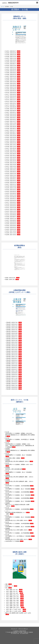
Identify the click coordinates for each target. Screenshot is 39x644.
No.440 (7, 161)
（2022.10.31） (15, 125)
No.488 (7, 74)
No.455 (7, 134)
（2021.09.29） (15, 148)
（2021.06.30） (15, 154)
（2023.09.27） (15, 105)
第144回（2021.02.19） (12, 355)
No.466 (7, 114)
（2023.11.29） (15, 101)
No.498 (7, 56)
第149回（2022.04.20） (12, 346)
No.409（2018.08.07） (13, 217)
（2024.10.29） (15, 82)
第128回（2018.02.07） (14, 384)
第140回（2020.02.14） (12, 362)
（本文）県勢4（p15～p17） (14, 595)
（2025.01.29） (15, 76)
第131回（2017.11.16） (14, 378)
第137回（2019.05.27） (12, 367)
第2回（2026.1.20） (10, 279)
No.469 (7, 109)
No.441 (7, 159)
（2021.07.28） (15, 152)
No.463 (7, 119)
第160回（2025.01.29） (12, 326)
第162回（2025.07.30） (12, 322)
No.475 (7, 98)
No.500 (7, 53)
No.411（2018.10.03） (13, 213)
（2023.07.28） (15, 109)
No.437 (7, 166)
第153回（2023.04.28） (12, 339)
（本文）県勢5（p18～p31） (14, 597)
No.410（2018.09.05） (13, 215)
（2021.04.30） (15, 157)
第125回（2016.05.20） (14, 389)
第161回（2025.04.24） (12, 324)
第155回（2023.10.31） (12, 335)
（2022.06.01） (15, 134)
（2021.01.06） (15, 164)
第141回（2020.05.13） (12, 360)
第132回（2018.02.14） (14, 376)
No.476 (7, 96)
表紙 (9, 584)
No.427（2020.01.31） (13, 184)
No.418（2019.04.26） (13, 200)
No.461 (7, 123)
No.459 (7, 127)
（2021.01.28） (15, 163)
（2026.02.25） (15, 53)
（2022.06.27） (15, 132)
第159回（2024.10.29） (12, 328)
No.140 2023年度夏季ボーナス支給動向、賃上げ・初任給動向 (19, 472)
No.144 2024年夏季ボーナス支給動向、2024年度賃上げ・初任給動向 (20, 439)
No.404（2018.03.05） (13, 226)
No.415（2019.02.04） (13, 206)
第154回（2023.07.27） (12, 337)
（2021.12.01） (15, 145)
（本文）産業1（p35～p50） (14, 599)
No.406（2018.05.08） (13, 222)
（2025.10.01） (15, 62)
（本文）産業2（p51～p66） (14, 600)
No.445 (7, 152)
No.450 (7, 143)
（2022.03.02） (15, 139)
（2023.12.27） (15, 100)
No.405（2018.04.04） (13, 224)
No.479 (7, 91)
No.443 (7, 155)
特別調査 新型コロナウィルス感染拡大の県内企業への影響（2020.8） (17, 505)
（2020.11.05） (15, 168)
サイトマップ (14, 629)
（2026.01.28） (15, 55)
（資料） (9, 514)
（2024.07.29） (15, 87)
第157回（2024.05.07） (12, 331)
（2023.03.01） (15, 118)
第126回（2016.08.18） (14, 387)
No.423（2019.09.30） (13, 191)
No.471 (7, 105)
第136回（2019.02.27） (12, 369)
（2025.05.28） (15, 69)
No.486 (7, 78)
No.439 (7, 163)
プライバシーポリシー (23, 629)
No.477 (7, 94)
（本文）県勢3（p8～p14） (14, 593)
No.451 (7, 141)
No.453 (7, 137)
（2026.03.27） (15, 51)
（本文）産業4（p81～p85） (14, 604)
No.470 (7, 107)
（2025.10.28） (15, 60)
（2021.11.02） (15, 146)
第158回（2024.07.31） (12, 330)
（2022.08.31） (15, 128)
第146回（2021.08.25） (12, 351)
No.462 (7, 121)
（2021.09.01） (15, 150)
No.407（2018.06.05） (11, 220)
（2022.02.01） (15, 141)
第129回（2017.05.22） (14, 382)
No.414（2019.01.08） (13, 208)
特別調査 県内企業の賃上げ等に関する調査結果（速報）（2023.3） (20, 481)
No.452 (7, 139)
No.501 (7, 51)
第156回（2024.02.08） (12, 333)
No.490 (7, 71)
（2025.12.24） (15, 56)
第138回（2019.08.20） (12, 366)
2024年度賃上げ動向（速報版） (15, 458)
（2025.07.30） (15, 65)
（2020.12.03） (15, 166)
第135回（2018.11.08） (12, 371)
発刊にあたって (11, 586)
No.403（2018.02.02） (13, 227)
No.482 (7, 85)
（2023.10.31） (15, 103)
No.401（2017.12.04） (13, 231)
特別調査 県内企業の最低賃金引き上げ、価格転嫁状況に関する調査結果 (20, 450)
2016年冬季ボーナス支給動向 (14, 541)
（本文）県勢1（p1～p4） (14, 590)
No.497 (7, 58)
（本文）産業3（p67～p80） (14, 602)
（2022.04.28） (15, 136)
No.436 (7, 168)
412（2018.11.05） (12, 211)
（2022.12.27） (15, 121)
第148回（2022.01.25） (12, 348)
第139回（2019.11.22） (12, 364)
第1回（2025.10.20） (11, 278)
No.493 (7, 65)
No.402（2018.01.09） (13, 229)
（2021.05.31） (15, 155)
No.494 (7, 64)
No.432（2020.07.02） (13, 175)
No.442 (7, 157)
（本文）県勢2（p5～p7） (14, 591)
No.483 (7, 83)
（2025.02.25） (15, 74)
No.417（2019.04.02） (13, 202)
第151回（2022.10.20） (12, 342)
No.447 (7, 148)
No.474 (7, 100)
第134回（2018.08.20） (14, 373)
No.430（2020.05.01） (13, 179)
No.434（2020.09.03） (13, 172)
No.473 (7, 101)
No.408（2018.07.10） (13, 218)
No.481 (7, 87)
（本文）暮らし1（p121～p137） (16, 609)
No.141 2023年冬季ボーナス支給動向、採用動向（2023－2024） (19, 465)
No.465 (7, 116)
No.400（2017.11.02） (13, 233)
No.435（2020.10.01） (13, 170)
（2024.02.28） (15, 96)
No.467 (7, 112)
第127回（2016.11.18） (14, 385)
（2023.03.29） (15, 116)
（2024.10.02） (15, 83)
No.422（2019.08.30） (13, 193)
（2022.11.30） (15, 123)
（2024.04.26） (15, 92)
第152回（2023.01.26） (12, 340)
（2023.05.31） (15, 112)
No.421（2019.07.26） (13, 195)
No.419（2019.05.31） (13, 199)
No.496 (7, 60)
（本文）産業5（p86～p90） (14, 606)
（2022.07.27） (15, 130)
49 (8, 145)
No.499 (7, 55)
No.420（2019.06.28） (13, 197)
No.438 (7, 164)
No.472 (7, 103)
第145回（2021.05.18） (12, 353)
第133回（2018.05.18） (14, 375)
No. (6, 211)
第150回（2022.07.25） (12, 344)
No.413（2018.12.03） (11, 209)
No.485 (7, 80)
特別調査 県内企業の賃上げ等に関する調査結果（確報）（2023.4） (20, 477)
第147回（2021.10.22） (12, 349)
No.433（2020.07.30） (13, 173)
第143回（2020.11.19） (12, 357)
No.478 (7, 92)
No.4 (7, 145)
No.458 (7, 128)
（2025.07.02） (15, 67)
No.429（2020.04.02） (13, 181)
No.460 (7, 125)
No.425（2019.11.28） (13, 188)
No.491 (7, 69)
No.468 (7, 110)
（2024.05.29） (15, 91)
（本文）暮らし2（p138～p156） (16, 611)
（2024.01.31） (15, 98)
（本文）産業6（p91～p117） (15, 608)
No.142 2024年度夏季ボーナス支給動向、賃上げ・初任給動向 (19, 455)
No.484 (7, 82)
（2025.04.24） (15, 71)
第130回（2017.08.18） (14, 380)
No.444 (7, 154)
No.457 (7, 130)
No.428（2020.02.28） (13, 182)
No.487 (7, 76)
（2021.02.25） (15, 161)
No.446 (7, 150)
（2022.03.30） (15, 137)
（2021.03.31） (15, 159)
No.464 (7, 118)
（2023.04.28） (15, 114)
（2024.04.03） (15, 94)
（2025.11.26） (15, 58)
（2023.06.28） (15, 110)
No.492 (7, 67)
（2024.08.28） (15, 85)
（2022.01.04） (15, 143)
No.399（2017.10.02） (13, 235)
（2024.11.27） (15, 80)
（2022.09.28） (15, 127)
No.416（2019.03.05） (13, 204)
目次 (9, 588)
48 (8, 146)
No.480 (7, 89)
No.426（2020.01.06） (13, 186)
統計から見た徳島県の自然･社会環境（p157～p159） (18, 613)
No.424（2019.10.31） (13, 190)
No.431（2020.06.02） (13, 177)
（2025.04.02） (15, 73)
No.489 (7, 73)
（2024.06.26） (15, 89)
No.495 (7, 62)
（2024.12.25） (15, 78)
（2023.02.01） (15, 119)
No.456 (7, 132)
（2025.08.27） (15, 64)
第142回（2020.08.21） (12, 358)
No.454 (7, 136)
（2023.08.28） (15, 107)
